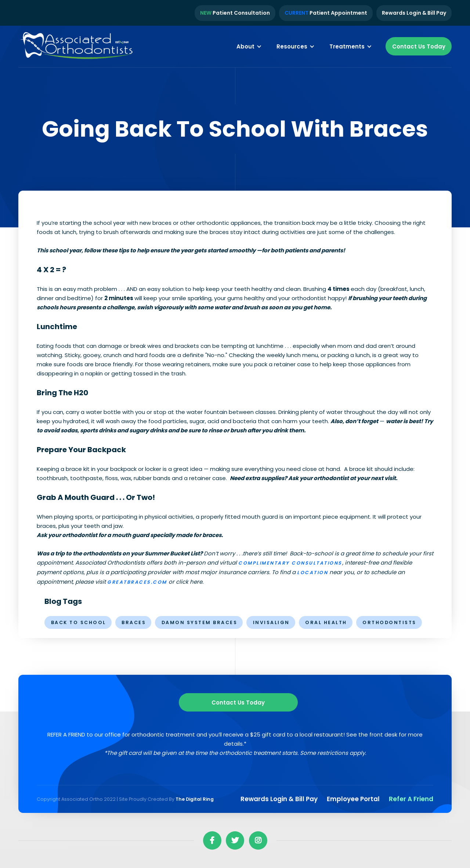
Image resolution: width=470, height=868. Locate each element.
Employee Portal (353, 799)
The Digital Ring (195, 799)
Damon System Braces (200, 622)
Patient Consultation (235, 13)
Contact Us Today (419, 46)
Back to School (79, 622)
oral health (326, 622)
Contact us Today (238, 703)
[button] (249, 46)
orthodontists (389, 622)
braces (134, 622)
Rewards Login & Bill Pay (414, 13)
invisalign (271, 622)
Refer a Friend (411, 799)
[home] (77, 47)
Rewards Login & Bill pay (279, 799)
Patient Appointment (326, 13)
